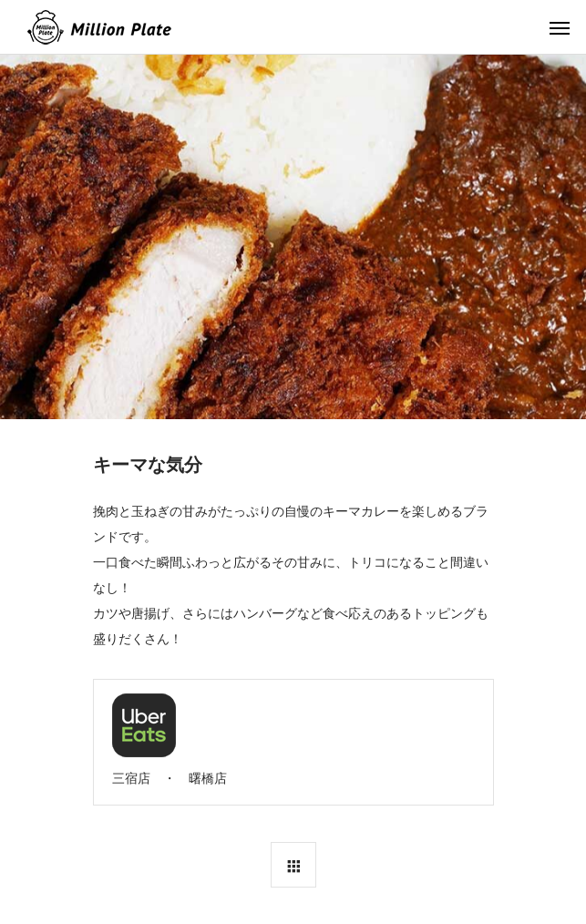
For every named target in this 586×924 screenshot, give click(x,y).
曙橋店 (208, 778)
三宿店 (131, 778)
